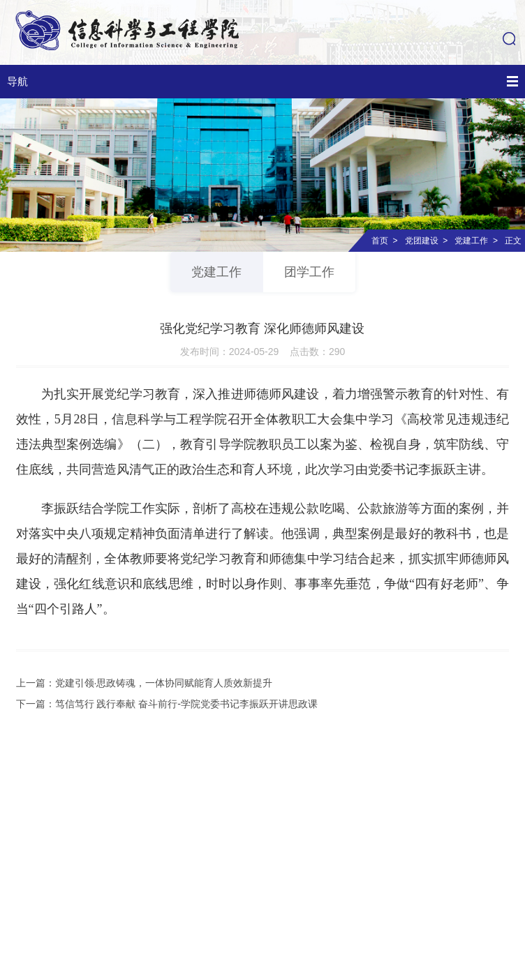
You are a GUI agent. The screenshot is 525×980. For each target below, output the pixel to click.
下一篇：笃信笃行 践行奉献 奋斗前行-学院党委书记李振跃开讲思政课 (167, 704)
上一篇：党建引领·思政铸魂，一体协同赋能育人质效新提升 (145, 683)
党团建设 (422, 241)
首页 (380, 241)
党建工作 (471, 241)
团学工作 (309, 272)
